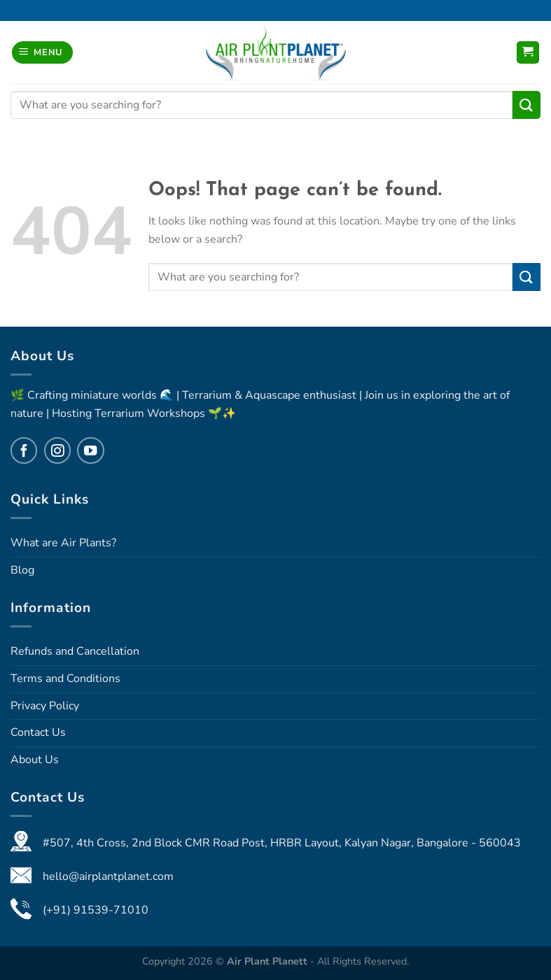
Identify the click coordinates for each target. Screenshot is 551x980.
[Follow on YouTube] (90, 450)
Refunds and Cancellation (75, 651)
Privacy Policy (45, 706)
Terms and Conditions (65, 679)
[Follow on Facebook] (24, 450)
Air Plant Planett (268, 961)
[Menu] (43, 53)
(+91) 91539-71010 (96, 910)
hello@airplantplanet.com (108, 876)
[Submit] (526, 105)
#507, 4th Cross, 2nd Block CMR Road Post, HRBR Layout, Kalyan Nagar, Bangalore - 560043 (282, 843)
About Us (35, 760)
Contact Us (38, 732)
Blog (22, 570)
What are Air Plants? (63, 543)
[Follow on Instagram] (57, 450)
